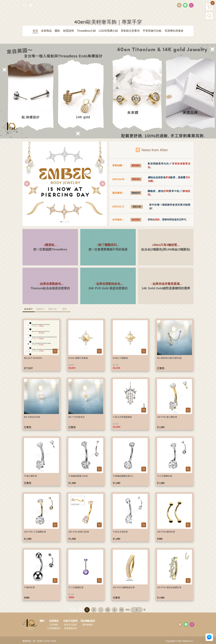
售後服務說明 (70, 628)
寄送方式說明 (70, 625)
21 (108, 610)
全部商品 (54, 621)
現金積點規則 (88, 621)
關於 (42, 621)
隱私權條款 (88, 625)
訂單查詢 (54, 625)
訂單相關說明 (54, 628)
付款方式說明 (70, 621)
